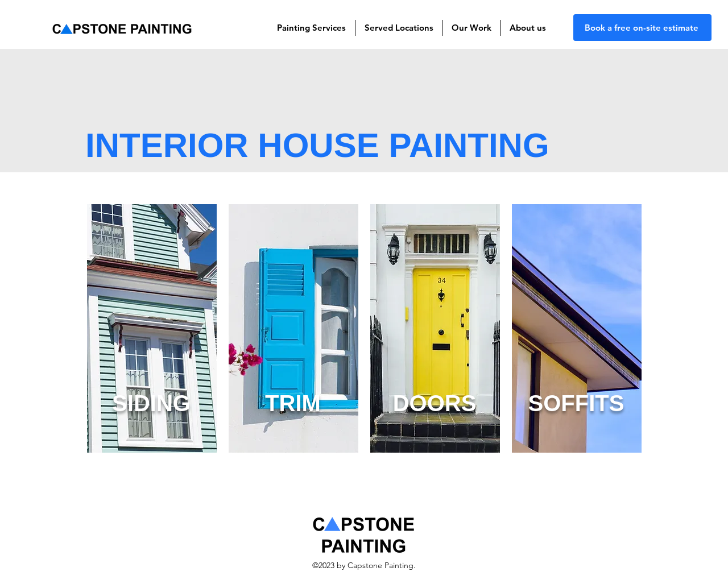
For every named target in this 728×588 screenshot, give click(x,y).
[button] (311, 28)
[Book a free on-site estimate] (642, 28)
